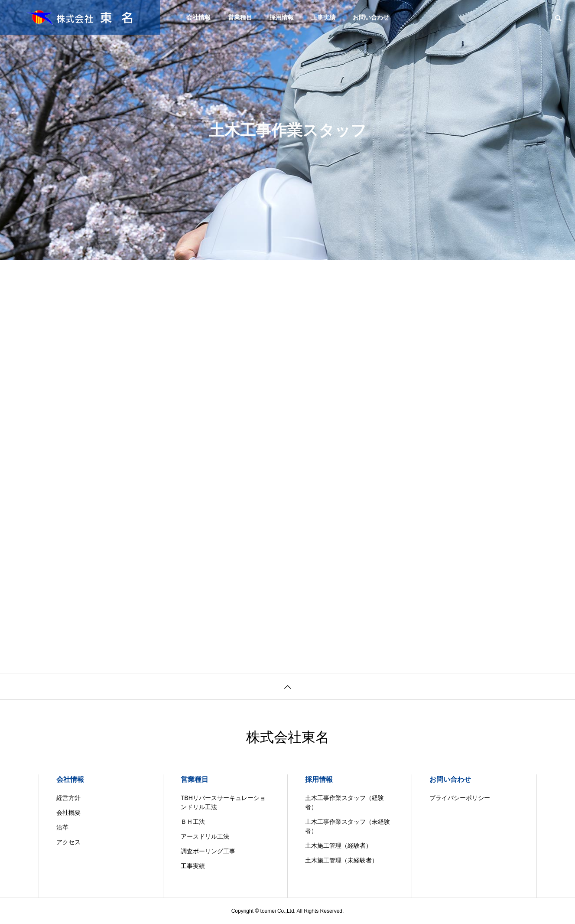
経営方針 (68, 798)
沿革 (62, 827)
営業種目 (240, 17)
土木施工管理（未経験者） (341, 860)
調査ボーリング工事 (208, 851)
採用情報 (282, 17)
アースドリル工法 (205, 836)
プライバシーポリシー (460, 798)
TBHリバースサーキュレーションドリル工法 (223, 802)
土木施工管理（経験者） (338, 846)
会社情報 (198, 17)
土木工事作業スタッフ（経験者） (344, 802)
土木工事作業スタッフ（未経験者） (348, 826)
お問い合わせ (371, 17)
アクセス (68, 842)
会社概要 (68, 813)
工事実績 (323, 17)
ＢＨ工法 (193, 822)
